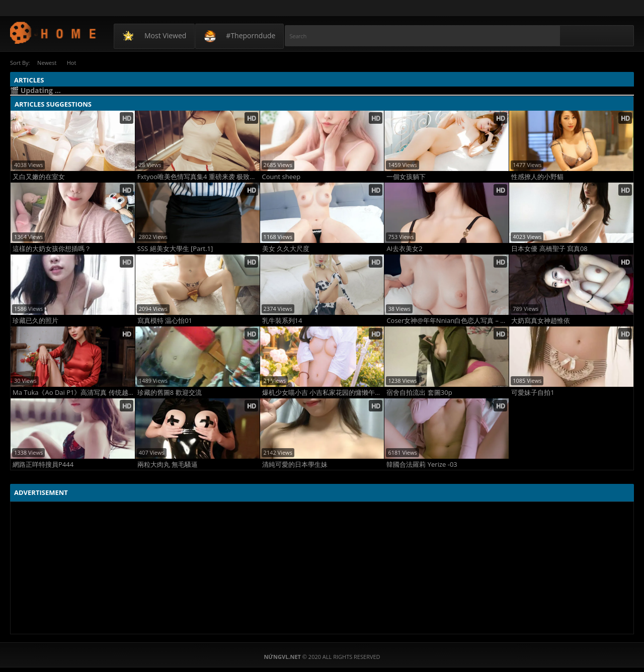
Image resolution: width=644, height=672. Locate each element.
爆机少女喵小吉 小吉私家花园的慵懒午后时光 (323, 392)
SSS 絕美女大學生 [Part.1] (175, 248)
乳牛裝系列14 (282, 320)
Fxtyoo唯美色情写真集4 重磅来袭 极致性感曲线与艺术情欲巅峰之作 (198, 176)
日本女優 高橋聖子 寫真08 (549, 248)
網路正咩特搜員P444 (43, 464)
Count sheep (281, 176)
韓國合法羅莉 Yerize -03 (422, 464)
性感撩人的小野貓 (537, 176)
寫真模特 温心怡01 (165, 320)
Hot (75, 63)
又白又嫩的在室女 (39, 176)
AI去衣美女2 (404, 248)
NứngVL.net (54, 32)
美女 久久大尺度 (286, 248)
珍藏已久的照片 (35, 320)
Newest (48, 63)
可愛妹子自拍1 (533, 392)
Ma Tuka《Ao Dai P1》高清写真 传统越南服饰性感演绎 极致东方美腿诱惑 (74, 392)
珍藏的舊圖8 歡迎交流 (170, 392)
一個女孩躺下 (406, 176)
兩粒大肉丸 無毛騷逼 (168, 464)
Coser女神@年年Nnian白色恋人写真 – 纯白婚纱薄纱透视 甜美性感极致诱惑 (448, 320)
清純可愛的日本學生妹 (295, 464)
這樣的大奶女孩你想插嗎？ (52, 248)
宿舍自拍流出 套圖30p (419, 392)
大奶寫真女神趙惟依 (541, 320)
